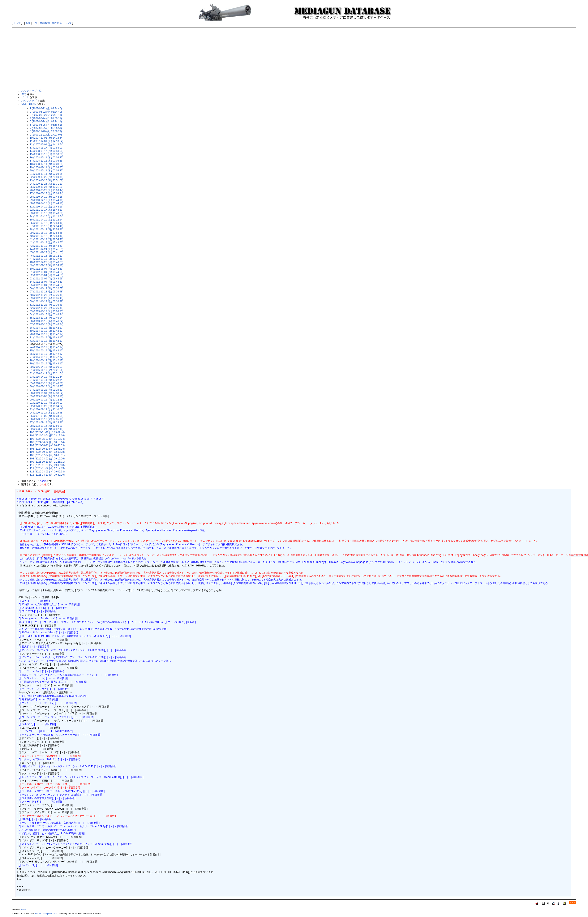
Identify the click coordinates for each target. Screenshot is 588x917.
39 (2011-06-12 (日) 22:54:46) (46, 233)
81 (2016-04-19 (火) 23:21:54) (46, 370)
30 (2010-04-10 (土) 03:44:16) (46, 203)
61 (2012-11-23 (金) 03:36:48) (46, 305)
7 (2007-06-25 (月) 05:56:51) (46, 128)
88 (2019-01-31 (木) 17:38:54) (46, 393)
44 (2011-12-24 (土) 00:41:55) (46, 249)
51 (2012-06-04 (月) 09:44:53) (46, 272)
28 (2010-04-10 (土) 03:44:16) (46, 197)
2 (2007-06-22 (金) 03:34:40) (46, 112)
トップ (17, 23)
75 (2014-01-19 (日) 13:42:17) (46, 351)
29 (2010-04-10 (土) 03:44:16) (46, 200)
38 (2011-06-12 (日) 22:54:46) (46, 230)
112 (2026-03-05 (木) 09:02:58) (47, 472)
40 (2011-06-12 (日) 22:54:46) (46, 236)
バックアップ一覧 (31, 91)
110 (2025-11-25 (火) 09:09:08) (47, 465)
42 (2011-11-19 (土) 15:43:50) (46, 243)
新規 (28, 23)
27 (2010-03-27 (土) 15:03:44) (46, 193)
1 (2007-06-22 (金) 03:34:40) (46, 108)
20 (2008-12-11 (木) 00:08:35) (46, 171)
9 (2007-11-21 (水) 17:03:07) (46, 135)
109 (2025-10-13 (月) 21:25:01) (47, 462)
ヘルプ (68, 23)
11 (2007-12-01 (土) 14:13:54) (46, 141)
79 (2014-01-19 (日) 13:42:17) (46, 364)
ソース (25, 97)
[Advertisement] (294, 58)
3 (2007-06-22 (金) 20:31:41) (46, 115)
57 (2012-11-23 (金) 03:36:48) (46, 292)
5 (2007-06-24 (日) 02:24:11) (46, 121)
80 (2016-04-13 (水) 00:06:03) (46, 367)
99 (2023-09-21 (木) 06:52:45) (46, 429)
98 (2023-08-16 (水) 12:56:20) (46, 426)
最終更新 (57, 23)
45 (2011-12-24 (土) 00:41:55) (46, 252)
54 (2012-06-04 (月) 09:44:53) (46, 282)
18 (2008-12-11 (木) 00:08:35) (46, 164)
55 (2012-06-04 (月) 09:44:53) (46, 285)
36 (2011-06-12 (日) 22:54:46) (46, 223)
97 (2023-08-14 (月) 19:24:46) (46, 423)
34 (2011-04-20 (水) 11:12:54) (46, 217)
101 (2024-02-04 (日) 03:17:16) (47, 436)
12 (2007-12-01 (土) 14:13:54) (46, 145)
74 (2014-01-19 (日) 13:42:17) (46, 347)
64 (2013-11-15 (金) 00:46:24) (46, 314)
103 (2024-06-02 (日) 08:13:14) (47, 442)
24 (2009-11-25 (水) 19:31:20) (46, 184)
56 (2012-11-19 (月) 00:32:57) (46, 288)
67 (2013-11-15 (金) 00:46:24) (46, 324)
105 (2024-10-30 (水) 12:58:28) (47, 449)
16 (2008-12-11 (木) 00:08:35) (46, 158)
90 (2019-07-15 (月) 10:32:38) (46, 400)
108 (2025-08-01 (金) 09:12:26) (47, 459)
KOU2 (23, 910)
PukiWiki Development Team (46, 914)
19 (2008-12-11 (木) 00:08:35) (46, 167)
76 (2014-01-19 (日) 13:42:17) (46, 354)
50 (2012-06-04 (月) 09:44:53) (46, 269)
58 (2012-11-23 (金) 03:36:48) (46, 295)
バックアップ (29, 101)
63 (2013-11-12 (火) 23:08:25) (46, 311)
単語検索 (45, 23)
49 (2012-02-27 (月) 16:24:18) (46, 265)
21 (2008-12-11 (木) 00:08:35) (46, 174)
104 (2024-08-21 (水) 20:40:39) (47, 445)
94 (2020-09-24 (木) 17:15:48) (46, 413)
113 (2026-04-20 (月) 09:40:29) (47, 475)
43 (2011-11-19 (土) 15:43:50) (46, 246)
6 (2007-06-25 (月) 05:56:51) (46, 125)
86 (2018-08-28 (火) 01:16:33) (46, 386)
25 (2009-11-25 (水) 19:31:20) (46, 187)
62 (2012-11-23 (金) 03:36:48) (46, 308)
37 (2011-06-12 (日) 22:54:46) (46, 226)
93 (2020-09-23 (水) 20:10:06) (46, 410)
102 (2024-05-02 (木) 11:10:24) (47, 439)
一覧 (35, 23)
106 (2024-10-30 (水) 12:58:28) (47, 452)
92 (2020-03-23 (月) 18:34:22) (46, 406)
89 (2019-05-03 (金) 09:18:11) (46, 396)
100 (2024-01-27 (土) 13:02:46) (47, 432)
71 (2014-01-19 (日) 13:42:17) (46, 338)
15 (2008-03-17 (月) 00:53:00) (46, 154)
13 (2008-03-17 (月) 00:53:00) (46, 148)
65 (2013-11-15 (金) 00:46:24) (46, 318)
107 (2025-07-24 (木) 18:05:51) (47, 455)
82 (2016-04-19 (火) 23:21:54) (46, 373)
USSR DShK (29, 104)
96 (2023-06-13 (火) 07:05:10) (46, 419)
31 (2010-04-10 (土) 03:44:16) (46, 207)
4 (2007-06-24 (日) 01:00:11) (46, 118)
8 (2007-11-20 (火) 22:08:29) (46, 131)
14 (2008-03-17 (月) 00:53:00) (46, 151)
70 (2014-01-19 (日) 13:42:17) (46, 334)
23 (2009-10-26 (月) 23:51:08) (46, 180)
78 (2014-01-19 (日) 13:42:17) (46, 360)
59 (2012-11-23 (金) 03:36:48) (46, 298)
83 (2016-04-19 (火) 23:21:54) (46, 377)
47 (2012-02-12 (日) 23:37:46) (46, 259)
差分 (24, 94)
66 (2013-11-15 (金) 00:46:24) (46, 321)
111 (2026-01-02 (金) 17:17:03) (47, 468)
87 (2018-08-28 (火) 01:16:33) (46, 390)
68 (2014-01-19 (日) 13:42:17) (46, 328)
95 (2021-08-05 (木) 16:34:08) (46, 416)
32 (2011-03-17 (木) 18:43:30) (46, 210)
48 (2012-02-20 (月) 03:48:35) (46, 262)
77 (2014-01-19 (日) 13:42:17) (46, 357)
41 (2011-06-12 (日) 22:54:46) (46, 239)
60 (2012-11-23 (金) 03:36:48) (46, 301)
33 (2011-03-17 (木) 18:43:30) (46, 213)
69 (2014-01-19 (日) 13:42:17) (46, 331)
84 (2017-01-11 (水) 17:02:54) (46, 380)
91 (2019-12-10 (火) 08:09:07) (46, 403)
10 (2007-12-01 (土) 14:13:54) (46, 138)
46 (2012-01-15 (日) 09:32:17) (46, 256)
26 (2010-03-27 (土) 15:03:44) (46, 190)
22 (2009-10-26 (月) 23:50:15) (46, 177)
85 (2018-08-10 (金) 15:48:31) (46, 383)
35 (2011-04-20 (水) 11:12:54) (46, 220)
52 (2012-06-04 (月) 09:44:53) (46, 275)
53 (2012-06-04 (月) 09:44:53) (46, 279)
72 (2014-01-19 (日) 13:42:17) (46, 341)
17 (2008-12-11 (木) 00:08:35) (46, 161)
